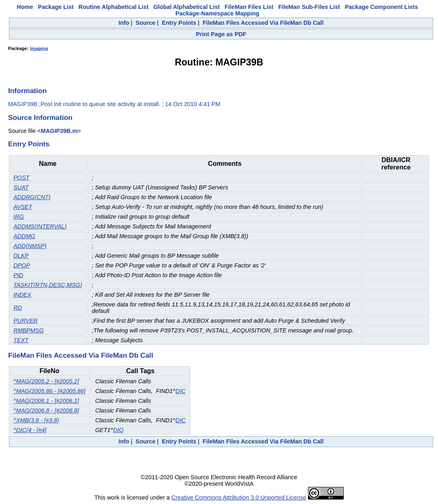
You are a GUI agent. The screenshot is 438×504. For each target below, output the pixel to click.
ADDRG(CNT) (32, 197)
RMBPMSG (28, 330)
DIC (181, 391)
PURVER (26, 321)
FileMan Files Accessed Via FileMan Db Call (263, 23)
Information (27, 91)
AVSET (23, 207)
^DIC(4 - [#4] (30, 430)
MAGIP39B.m (59, 131)
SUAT (21, 187)
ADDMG (24, 236)
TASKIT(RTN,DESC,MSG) (48, 285)
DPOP (22, 265)
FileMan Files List (249, 7)
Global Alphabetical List (186, 7)
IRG (19, 217)
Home (25, 7)
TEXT (21, 340)
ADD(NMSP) (30, 246)
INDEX (22, 295)
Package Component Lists (382, 7)
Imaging (39, 48)
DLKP (21, 256)
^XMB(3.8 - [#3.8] (36, 420)
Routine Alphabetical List (113, 7)
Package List (56, 7)
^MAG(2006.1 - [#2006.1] (46, 401)
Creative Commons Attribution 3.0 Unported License (239, 497)
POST (21, 178)
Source (146, 23)
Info (124, 23)
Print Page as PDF (221, 34)
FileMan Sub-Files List (309, 7)
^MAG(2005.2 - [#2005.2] (46, 381)
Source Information (40, 117)
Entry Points (179, 23)
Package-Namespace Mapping (217, 13)
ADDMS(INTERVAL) (40, 226)
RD (18, 308)
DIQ (119, 430)
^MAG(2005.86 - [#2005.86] (49, 391)
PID (18, 275)
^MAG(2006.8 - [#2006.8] (46, 411)
